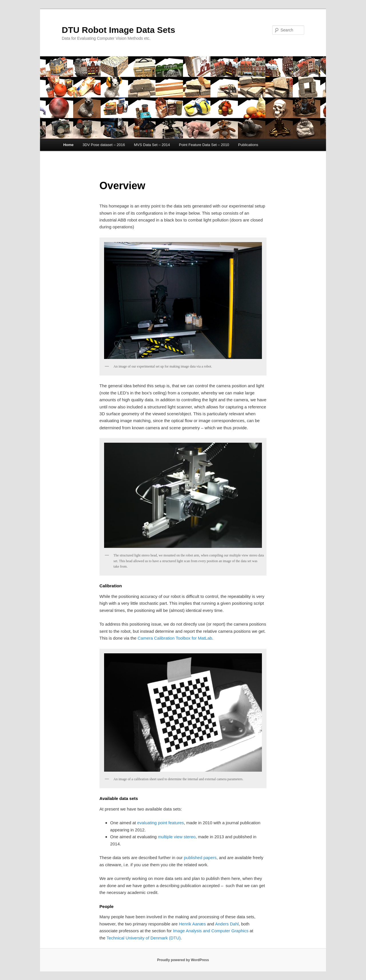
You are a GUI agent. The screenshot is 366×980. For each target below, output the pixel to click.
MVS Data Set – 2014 (152, 145)
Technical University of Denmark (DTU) (144, 938)
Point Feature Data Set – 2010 (204, 145)
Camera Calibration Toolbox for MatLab (175, 638)
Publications (248, 145)
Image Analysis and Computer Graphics (211, 931)
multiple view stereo (177, 837)
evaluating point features (161, 823)
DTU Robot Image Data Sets (119, 30)
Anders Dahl (227, 924)
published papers (200, 858)
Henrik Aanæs (192, 924)
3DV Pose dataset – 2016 (104, 145)
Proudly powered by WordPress (183, 960)
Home (68, 145)
